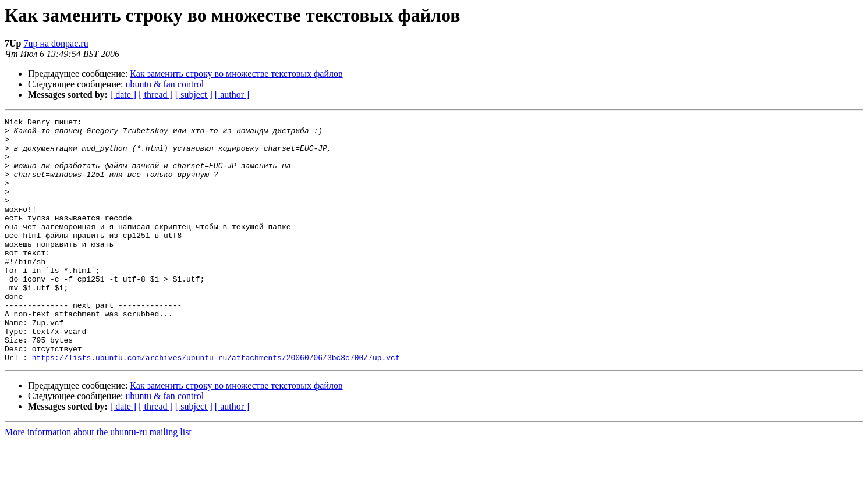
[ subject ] (194, 95)
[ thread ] (156, 95)
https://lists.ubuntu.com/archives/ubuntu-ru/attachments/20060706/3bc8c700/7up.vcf (216, 406)
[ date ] (123, 95)
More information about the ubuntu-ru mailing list (98, 481)
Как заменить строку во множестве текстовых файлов (236, 74)
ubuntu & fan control (165, 84)
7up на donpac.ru (56, 43)
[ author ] (232, 95)
